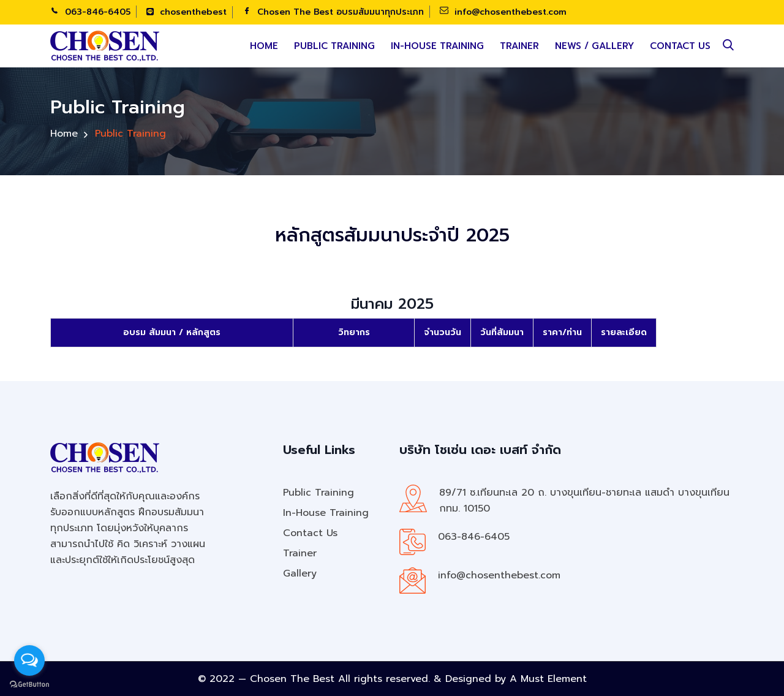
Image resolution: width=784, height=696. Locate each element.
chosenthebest (187, 12)
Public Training (334, 46)
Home (264, 46)
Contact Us (680, 46)
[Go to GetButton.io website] (29, 684)
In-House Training (437, 46)
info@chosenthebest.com (503, 12)
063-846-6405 (90, 12)
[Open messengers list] (29, 660)
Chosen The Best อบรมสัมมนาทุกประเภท (333, 12)
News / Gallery (594, 46)
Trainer (519, 46)
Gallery (300, 573)
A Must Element (548, 679)
